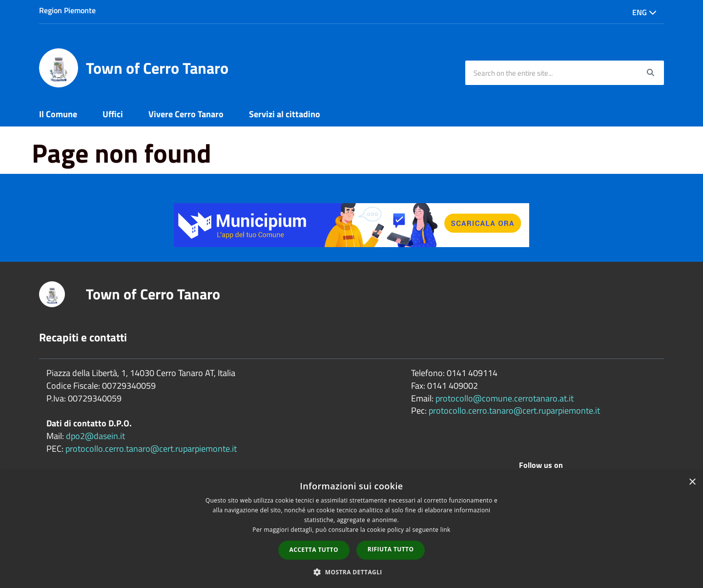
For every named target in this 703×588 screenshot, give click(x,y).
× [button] (692, 482)
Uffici (113, 114)
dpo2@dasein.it (95, 436)
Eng (644, 12)
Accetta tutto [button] (314, 550)
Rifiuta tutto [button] (391, 549)
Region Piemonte (67, 10)
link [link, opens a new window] (445, 530)
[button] (351, 572)
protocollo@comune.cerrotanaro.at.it (505, 398)
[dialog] (351, 530)
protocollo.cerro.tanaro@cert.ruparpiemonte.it (151, 449)
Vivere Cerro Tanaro (186, 114)
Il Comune (58, 114)
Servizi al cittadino (285, 114)
